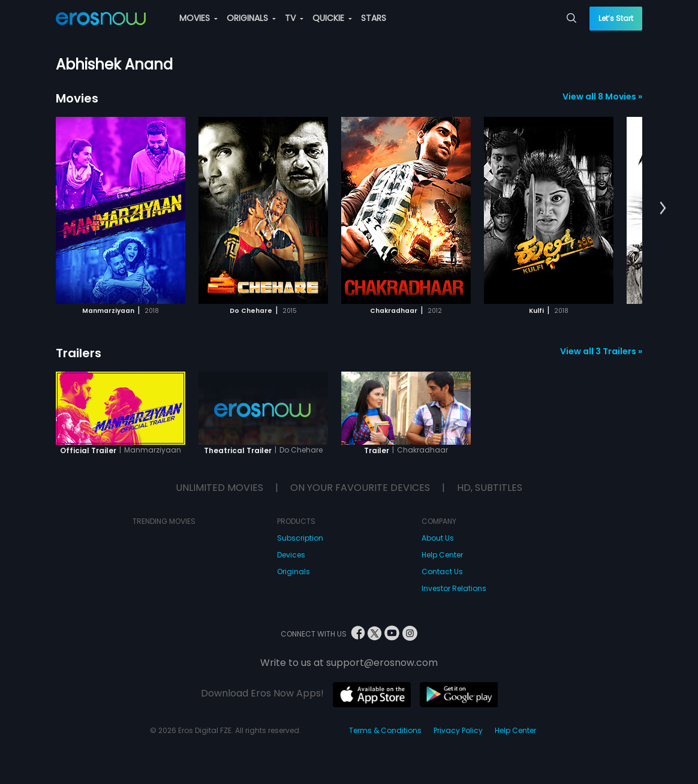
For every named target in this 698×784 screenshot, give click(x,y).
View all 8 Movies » (602, 97)
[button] (663, 209)
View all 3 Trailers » (601, 351)
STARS (374, 18)
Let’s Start (616, 18)
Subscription (300, 538)
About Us (438, 538)
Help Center (442, 555)
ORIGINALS (251, 18)
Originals (294, 572)
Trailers (79, 353)
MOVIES (198, 18)
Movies (77, 98)
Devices (291, 555)
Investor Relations (454, 588)
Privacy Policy (458, 730)
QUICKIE (332, 18)
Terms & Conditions (385, 730)
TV (294, 18)
